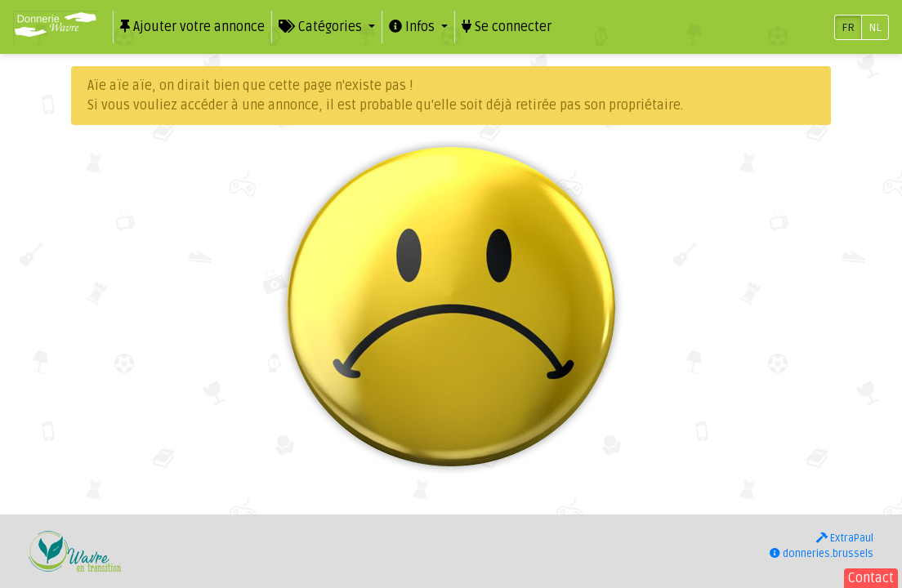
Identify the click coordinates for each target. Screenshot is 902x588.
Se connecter (507, 27)
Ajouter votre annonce (192, 27)
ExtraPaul (845, 538)
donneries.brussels (822, 554)
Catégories (322, 27)
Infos (413, 27)
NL (875, 27)
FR (848, 27)
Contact (871, 578)
